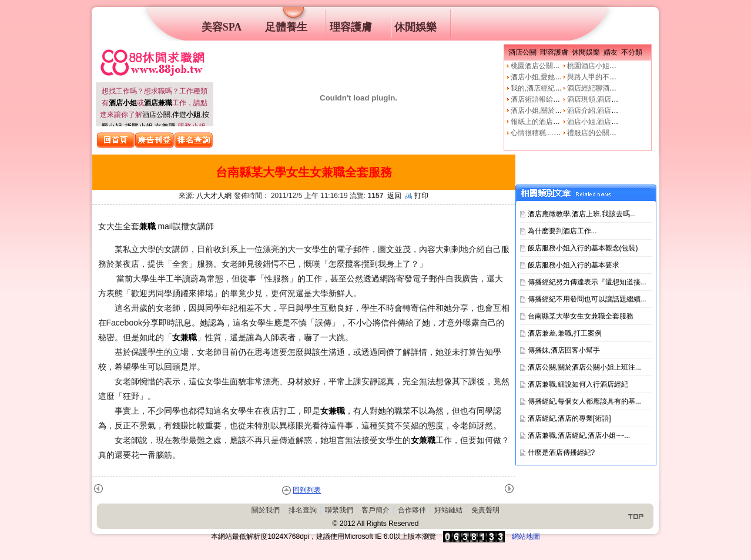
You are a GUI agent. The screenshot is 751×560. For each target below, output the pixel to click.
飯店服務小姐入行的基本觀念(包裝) (583, 248)
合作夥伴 (412, 510)
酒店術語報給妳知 (539, 99)
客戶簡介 (375, 510)
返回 (394, 196)
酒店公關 (156, 115)
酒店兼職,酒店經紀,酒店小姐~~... (579, 435)
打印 (417, 196)
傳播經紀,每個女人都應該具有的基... (584, 401)
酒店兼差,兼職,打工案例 (565, 333)
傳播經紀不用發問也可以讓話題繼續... (587, 299)
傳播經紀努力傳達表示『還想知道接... (587, 282)
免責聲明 (485, 510)
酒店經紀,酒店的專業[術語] (569, 418)
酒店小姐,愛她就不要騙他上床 (557, 77)
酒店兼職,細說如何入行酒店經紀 (578, 384)
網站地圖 (526, 536)
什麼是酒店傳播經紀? (561, 452)
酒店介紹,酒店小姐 (596, 110)
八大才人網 (214, 196)
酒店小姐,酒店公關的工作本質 (614, 122)
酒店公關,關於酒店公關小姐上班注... (584, 367)
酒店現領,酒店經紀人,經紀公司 (615, 99)
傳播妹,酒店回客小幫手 (564, 350)
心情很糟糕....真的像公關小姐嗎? (562, 133)
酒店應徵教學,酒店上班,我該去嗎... (582, 214)
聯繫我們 (339, 510)
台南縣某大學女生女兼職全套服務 (581, 316)
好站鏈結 (448, 510)
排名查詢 (303, 510)
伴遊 (186, 115)
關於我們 (266, 510)
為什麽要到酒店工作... (562, 231)
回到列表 (307, 490)
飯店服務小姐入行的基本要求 (574, 265)
